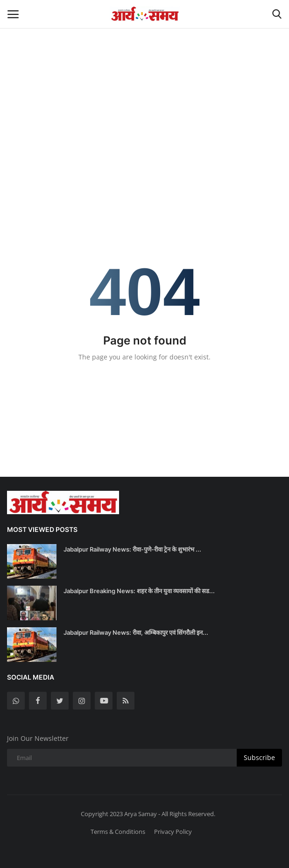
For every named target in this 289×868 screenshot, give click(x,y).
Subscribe (259, 757)
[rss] (126, 701)
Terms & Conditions (118, 832)
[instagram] (82, 701)
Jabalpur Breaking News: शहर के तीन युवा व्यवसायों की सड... (139, 591)
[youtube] (104, 701)
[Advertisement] (144, 70)
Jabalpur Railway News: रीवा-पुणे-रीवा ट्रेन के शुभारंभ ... (132, 549)
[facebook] (38, 701)
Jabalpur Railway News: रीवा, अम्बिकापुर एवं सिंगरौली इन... (136, 632)
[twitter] (60, 701)
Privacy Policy (173, 832)
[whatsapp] (16, 701)
